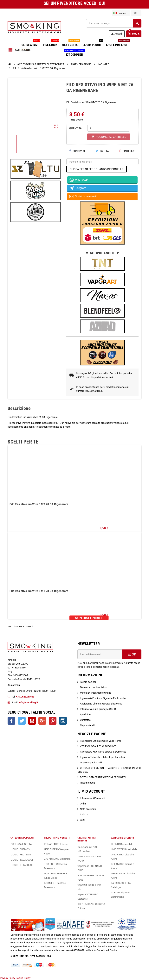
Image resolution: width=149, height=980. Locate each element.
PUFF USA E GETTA (21, 844)
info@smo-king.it (28, 702)
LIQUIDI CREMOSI (20, 849)
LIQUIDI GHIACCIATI (22, 865)
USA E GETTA (71, 43)
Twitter (22, 721)
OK (132, 654)
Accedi (117, 34)
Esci (82, 820)
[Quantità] (109, 128)
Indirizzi (84, 814)
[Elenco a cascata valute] (136, 13)
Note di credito (88, 809)
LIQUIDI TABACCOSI (22, 860)
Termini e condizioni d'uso (94, 687)
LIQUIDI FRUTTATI (21, 855)
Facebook (11, 721)
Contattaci (86, 720)
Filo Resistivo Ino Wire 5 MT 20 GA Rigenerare (39, 504)
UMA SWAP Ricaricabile (124, 849)
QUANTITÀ (75, 128)
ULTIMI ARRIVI (31, 43)
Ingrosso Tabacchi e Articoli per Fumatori (102, 757)
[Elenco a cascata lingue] (121, 13)
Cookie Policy (23, 978)
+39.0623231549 (25, 697)
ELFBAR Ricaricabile (122, 844)
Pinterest (127, 151)
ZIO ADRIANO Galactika (57, 859)
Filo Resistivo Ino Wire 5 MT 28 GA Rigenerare (39, 591)
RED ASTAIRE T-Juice (56, 844)
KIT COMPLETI (75, 53)
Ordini (83, 804)
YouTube (32, 721)
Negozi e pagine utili (91, 763)
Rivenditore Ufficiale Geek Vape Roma (101, 741)
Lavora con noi (88, 682)
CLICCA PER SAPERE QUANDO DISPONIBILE (97, 169)
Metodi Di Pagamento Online (96, 693)
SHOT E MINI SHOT (118, 43)
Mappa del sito (88, 725)
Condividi (77, 151)
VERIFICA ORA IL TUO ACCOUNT (98, 746)
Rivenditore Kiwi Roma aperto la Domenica (103, 752)
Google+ (42, 721)
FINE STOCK (51, 43)
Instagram (63, 721)
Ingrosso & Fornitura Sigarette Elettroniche (103, 698)
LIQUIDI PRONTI (93, 43)
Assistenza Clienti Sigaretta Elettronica (101, 704)
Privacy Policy (8, 978)
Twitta (102, 151)
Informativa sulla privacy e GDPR (98, 709)
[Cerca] (114, 23)
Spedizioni (86, 714)
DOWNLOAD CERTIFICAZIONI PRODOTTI (103, 777)
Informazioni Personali (92, 798)
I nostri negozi (88, 783)
